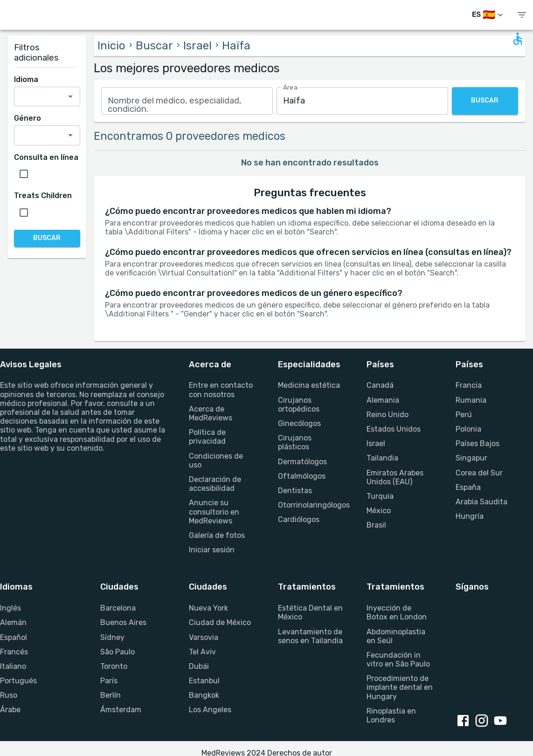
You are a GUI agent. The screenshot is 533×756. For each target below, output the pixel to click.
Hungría (470, 516)
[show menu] (522, 15)
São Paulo (118, 652)
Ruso (9, 695)
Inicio (111, 46)
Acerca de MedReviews (211, 413)
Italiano (13, 666)
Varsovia (204, 637)
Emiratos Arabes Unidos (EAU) (395, 477)
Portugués (18, 681)
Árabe (10, 710)
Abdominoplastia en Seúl (396, 636)
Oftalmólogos (302, 476)
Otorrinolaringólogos (311, 505)
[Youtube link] (502, 722)
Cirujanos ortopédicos (299, 405)
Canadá (380, 385)
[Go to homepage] (42, 15)
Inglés (10, 608)
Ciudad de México (220, 622)
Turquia (380, 496)
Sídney (112, 637)
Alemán (13, 622)
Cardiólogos (299, 519)
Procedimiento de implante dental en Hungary (400, 687)
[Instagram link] (484, 722)
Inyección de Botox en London (397, 612)
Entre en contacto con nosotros (221, 390)
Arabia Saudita (481, 502)
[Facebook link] (465, 722)
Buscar (154, 46)
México (379, 511)
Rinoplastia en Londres (391, 715)
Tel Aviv (202, 652)
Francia (469, 385)
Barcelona (118, 608)
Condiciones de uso (216, 460)
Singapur (471, 458)
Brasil (376, 525)
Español (14, 637)
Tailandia (382, 458)
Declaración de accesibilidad (215, 484)
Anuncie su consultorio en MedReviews (214, 512)
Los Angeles (210, 710)
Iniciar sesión (212, 550)
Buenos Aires (123, 622)
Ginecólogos (299, 423)
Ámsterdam (121, 710)
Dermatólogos (302, 462)
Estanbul (204, 681)
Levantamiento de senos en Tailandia (310, 636)
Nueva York (208, 608)
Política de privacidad (207, 437)
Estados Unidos (394, 429)
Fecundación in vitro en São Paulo (398, 660)
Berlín (111, 695)
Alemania (383, 400)
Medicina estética (309, 385)
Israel (197, 46)
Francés (14, 652)
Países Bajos (478, 443)
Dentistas (295, 491)
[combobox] (187, 101)
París (109, 681)
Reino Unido (388, 415)
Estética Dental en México (310, 612)
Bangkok (204, 695)
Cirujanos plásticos (295, 442)
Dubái (199, 666)
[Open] (70, 96)
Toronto (114, 666)
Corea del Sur (479, 473)
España (468, 487)
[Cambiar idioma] (488, 15)
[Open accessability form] (518, 39)
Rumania (471, 400)
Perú (464, 415)
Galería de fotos (217, 535)
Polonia (468, 429)
